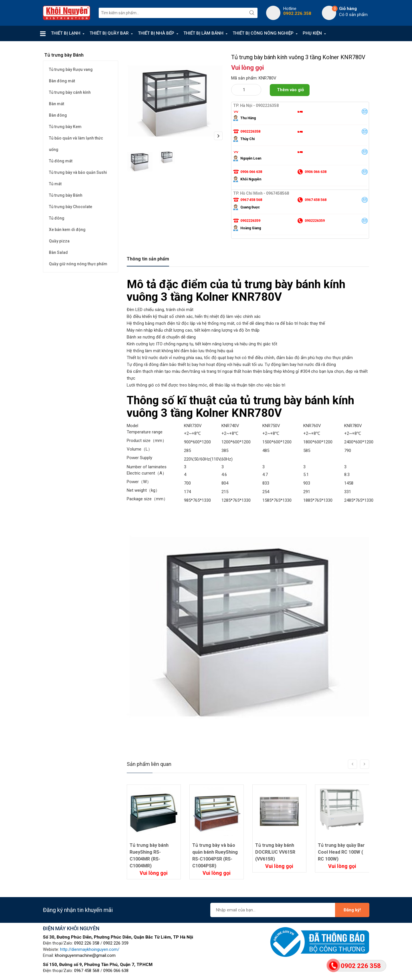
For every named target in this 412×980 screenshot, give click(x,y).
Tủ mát (55, 184)
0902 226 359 (116, 943)
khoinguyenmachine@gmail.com (85, 955)
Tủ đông (57, 218)
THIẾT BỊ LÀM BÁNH (203, 33)
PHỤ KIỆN (312, 33)
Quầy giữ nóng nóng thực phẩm (78, 264)
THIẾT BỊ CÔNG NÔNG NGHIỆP (263, 33)
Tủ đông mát (61, 161)
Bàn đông (58, 115)
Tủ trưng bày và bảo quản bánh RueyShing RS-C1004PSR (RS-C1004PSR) (215, 855)
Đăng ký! (352, 910)
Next (218, 136)
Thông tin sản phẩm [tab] (148, 259)
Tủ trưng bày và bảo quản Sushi (78, 172)
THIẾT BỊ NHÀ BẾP (156, 33)
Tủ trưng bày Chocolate (71, 207)
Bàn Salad (58, 252)
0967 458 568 (87, 971)
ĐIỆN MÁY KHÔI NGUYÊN (71, 928)
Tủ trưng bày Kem (65, 127)
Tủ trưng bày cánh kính (70, 92)
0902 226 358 (87, 943)
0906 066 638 (116, 971)
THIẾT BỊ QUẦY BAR (109, 33)
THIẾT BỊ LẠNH (66, 33)
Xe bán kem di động (67, 230)
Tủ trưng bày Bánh (66, 195)
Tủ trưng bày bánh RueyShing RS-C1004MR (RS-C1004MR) (149, 855)
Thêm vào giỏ (290, 90)
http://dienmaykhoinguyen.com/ (90, 949)
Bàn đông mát (62, 81)
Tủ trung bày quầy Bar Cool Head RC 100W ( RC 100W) (341, 852)
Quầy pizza (59, 241)
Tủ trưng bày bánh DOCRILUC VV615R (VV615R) (275, 852)
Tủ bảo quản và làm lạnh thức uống (76, 144)
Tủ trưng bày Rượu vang (71, 69)
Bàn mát (57, 104)
